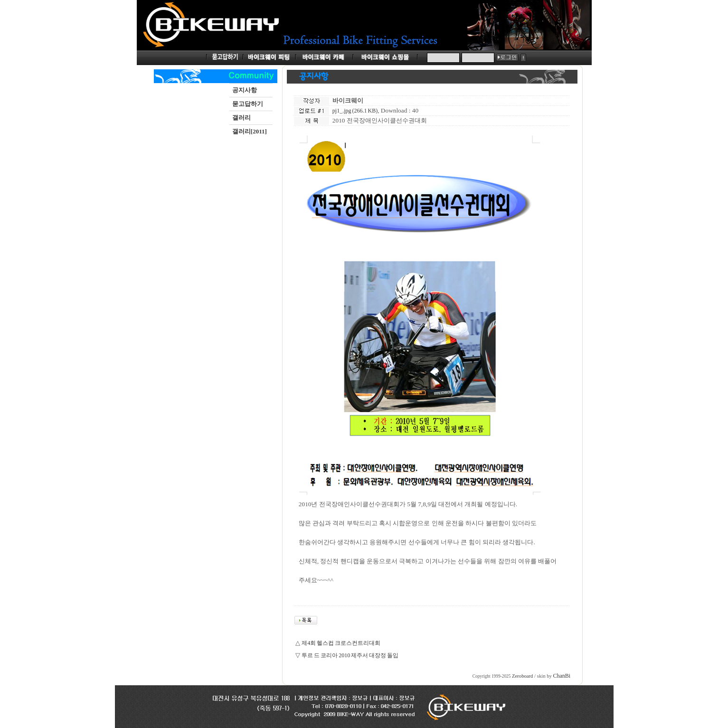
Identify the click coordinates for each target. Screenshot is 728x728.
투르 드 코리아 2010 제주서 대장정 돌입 (350, 655)
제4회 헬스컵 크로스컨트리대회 (341, 643)
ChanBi (562, 676)
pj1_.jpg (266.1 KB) (355, 111)
